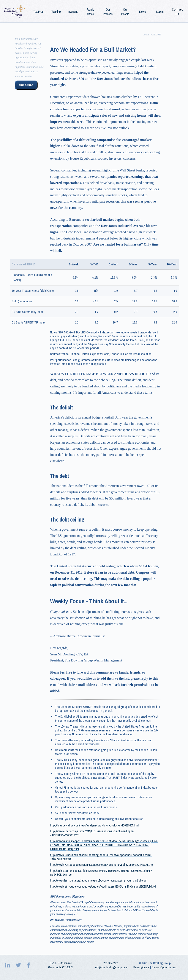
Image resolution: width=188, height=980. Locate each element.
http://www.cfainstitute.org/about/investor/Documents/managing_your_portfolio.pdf (99, 880)
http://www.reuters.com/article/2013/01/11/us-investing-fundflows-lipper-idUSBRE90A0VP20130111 (92, 833)
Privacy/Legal (141, 967)
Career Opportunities (164, 967)
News (142, 12)
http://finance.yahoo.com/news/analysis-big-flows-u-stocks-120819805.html (95, 825)
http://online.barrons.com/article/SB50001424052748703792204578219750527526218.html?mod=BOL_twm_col (101, 873)
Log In (160, 12)
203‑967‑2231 (111, 963)
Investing (73, 12)
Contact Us (177, 12)
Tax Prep (38, 12)
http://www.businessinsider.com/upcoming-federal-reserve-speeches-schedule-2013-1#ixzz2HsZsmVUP (101, 857)
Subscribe (26, 85)
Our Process (108, 12)
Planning (56, 12)
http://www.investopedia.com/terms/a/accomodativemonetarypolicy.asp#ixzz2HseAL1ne (101, 865)
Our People (125, 12)
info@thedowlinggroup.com (111, 967)
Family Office (90, 12)
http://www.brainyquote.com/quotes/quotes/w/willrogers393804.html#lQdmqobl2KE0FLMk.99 (103, 886)
